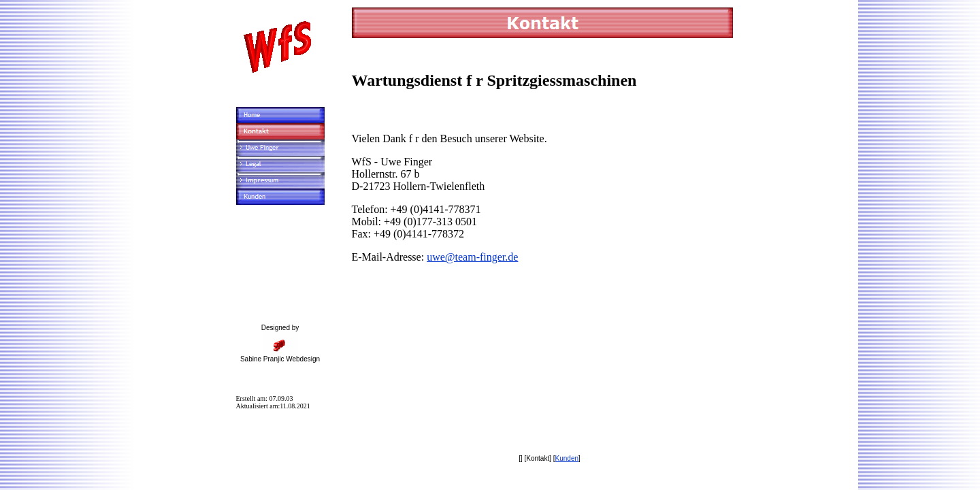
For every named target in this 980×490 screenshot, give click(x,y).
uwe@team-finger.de (472, 257)
